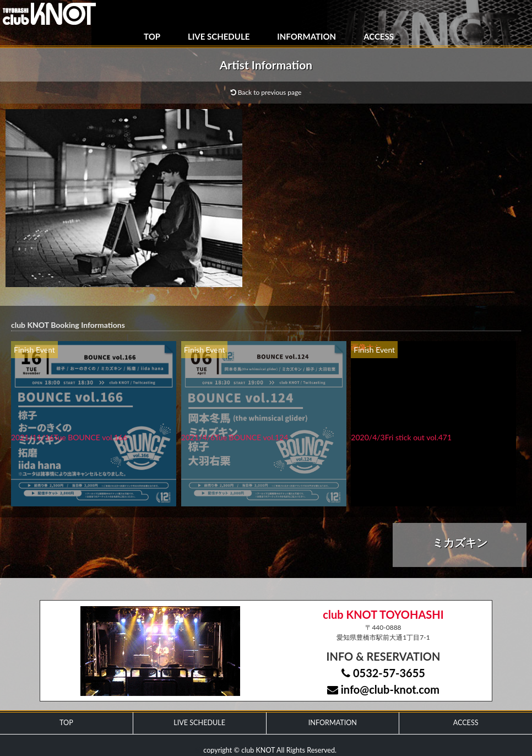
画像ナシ (366, 347)
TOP (152, 36)
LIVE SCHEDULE (219, 36)
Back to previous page (266, 92)
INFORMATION (306, 36)
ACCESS (379, 36)
